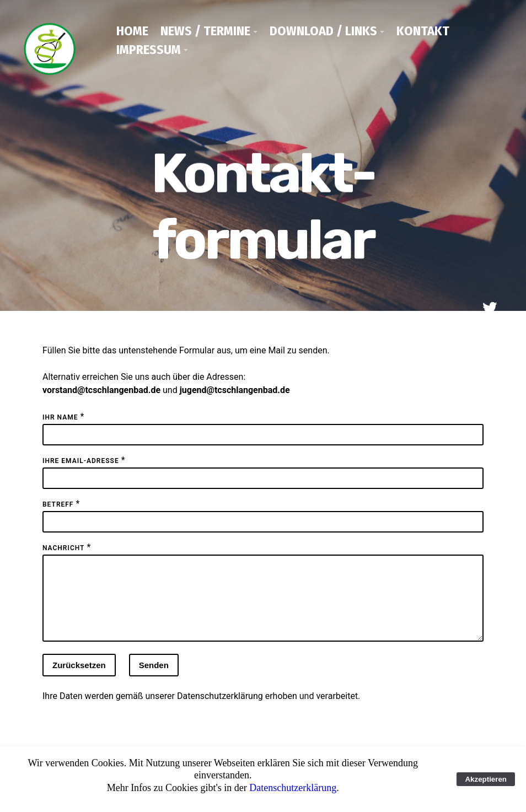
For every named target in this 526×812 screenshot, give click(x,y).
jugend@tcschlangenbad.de (235, 390)
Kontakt (423, 31)
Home (132, 31)
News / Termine (205, 31)
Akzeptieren (486, 779)
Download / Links (323, 31)
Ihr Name (60, 417)
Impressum (149, 50)
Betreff (58, 504)
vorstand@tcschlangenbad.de (101, 390)
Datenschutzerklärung (220, 709)
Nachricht (63, 548)
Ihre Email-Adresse (81, 461)
